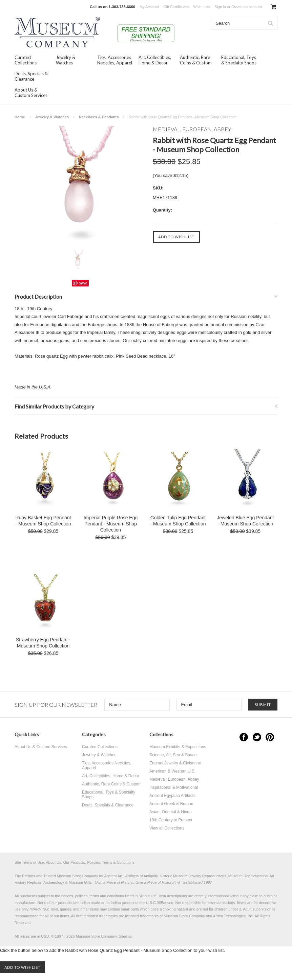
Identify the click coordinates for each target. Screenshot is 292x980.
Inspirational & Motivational (174, 787)
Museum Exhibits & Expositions (178, 747)
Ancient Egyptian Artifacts (172, 796)
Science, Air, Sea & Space (173, 755)
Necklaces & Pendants (99, 117)
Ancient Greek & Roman (171, 804)
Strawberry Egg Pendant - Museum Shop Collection (43, 643)
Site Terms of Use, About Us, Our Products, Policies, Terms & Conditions (75, 862)
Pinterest (270, 737)
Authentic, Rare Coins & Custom (196, 60)
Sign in (220, 7)
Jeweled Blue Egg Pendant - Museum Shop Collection (245, 521)
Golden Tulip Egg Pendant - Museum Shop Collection (178, 521)
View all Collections (167, 828)
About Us (148, 896)
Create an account (247, 7)
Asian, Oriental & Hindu (171, 812)
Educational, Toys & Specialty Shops (239, 60)
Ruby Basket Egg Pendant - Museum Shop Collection (43, 521)
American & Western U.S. (173, 771)
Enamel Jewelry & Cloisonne (175, 763)
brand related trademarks (97, 916)
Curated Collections (26, 60)
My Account (149, 7)
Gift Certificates (176, 7)
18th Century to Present (171, 820)
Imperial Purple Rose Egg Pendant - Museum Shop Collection (111, 524)
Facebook (244, 737)
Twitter (257, 737)
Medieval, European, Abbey (174, 779)
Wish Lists (202, 7)
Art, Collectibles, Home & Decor (155, 60)
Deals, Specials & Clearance (31, 76)
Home (20, 117)
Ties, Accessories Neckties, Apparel (115, 60)
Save (83, 283)
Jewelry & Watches (66, 60)
